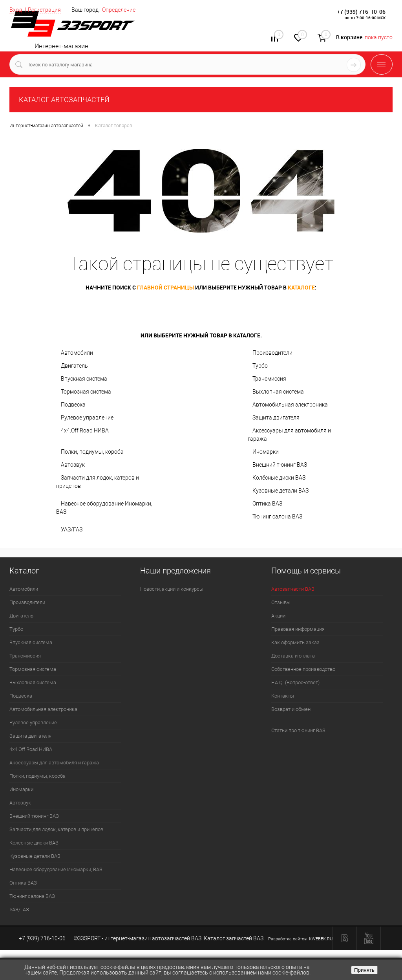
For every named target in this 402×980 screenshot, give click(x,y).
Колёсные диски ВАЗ (279, 478)
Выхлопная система (278, 392)
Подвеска (73, 405)
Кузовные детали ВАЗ (280, 491)
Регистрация (44, 10)
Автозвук (73, 465)
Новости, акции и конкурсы (172, 589)
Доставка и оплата (293, 656)
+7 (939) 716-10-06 (361, 12)
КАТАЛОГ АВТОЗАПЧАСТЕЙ (64, 100)
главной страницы (165, 287)
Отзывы (281, 602)
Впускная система (84, 379)
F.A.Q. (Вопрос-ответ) (295, 682)
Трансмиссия (269, 379)
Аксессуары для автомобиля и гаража (289, 435)
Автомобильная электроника (290, 405)
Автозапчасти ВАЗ (293, 589)
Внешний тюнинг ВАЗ (280, 465)
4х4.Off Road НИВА (85, 430)
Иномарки (266, 452)
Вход (16, 10)
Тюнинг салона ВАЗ (277, 517)
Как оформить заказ (295, 642)
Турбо (260, 366)
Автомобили (77, 353)
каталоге (301, 287)
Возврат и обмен (291, 709)
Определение (119, 10)
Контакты (283, 696)
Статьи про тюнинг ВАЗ (298, 730)
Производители (272, 353)
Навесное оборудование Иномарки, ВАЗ (104, 508)
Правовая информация (298, 629)
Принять (364, 970)
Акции (278, 616)
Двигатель (74, 366)
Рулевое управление (87, 418)
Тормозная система (86, 392)
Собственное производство (303, 669)
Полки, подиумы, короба (92, 452)
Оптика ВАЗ (267, 504)
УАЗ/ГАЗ (72, 529)
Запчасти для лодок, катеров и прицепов (98, 482)
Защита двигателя (276, 418)
